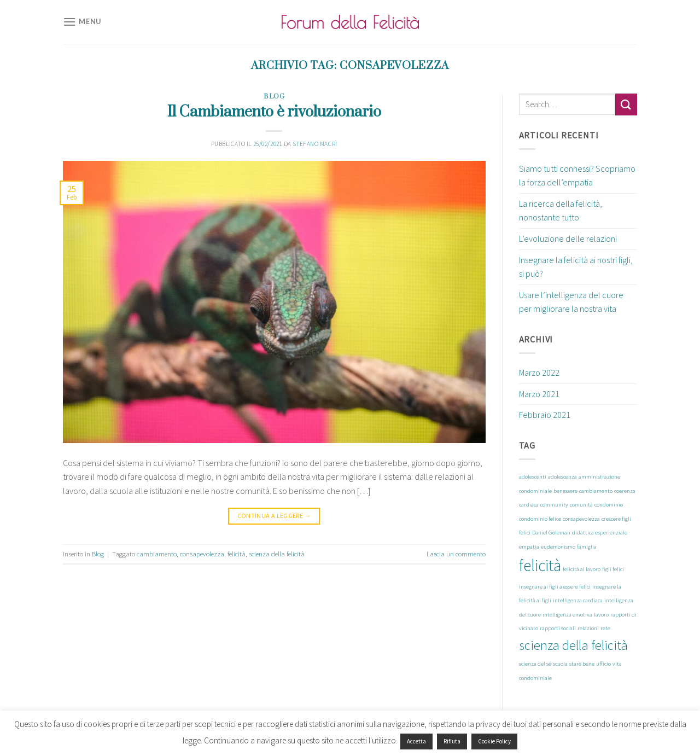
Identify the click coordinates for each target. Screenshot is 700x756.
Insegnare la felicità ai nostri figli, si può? (576, 267)
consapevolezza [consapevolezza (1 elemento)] (581, 519)
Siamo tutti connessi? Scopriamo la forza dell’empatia (577, 176)
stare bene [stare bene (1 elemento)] (582, 664)
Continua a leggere (274, 516)
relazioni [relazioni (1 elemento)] (588, 628)
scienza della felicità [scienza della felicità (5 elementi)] (573, 645)
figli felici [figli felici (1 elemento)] (613, 569)
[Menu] (82, 22)
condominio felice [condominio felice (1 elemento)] (540, 519)
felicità (237, 554)
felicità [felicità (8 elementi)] (540, 565)
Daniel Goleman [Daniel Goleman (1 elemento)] (551, 533)
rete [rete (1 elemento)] (605, 628)
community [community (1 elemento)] (554, 505)
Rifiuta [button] (452, 741)
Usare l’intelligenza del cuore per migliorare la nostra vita (571, 302)
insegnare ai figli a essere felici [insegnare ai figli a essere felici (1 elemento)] (555, 587)
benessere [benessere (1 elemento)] (565, 491)
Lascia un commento (456, 554)
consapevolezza (202, 554)
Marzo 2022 (539, 373)
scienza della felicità (277, 554)
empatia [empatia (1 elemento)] (529, 547)
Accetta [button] (416, 741)
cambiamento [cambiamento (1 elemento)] (596, 491)
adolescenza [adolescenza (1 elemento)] (562, 477)
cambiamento (157, 554)
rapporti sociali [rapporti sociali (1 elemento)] (558, 628)
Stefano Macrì (315, 144)
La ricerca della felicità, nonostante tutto (561, 211)
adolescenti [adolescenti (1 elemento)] (533, 477)
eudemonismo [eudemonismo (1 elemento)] (558, 547)
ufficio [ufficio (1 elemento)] (603, 664)
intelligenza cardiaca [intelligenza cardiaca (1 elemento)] (578, 600)
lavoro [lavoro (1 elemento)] (601, 615)
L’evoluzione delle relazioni (568, 239)
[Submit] (626, 104)
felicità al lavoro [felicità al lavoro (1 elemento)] (582, 569)
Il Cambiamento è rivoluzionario (274, 112)
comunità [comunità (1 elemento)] (581, 505)
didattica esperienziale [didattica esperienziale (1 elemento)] (600, 533)
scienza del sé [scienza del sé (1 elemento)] (535, 664)
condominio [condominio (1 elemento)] (609, 505)
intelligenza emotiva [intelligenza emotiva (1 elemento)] (567, 615)
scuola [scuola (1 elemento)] (560, 664)
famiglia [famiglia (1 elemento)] (587, 547)
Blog (274, 97)
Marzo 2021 (539, 394)
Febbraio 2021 (545, 415)
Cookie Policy (494, 741)
